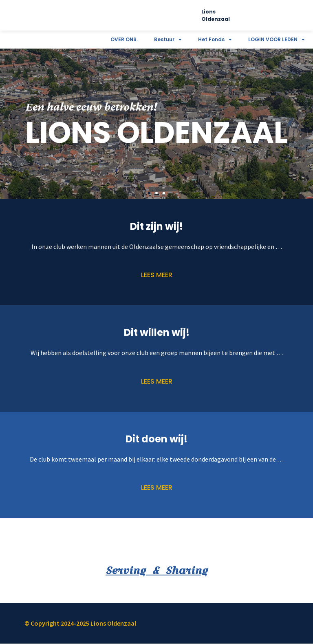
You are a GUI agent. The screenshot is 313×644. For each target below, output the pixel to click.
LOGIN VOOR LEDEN (277, 40)
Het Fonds (215, 40)
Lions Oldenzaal (216, 15)
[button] (149, 193)
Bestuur (168, 40)
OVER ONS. (124, 39)
